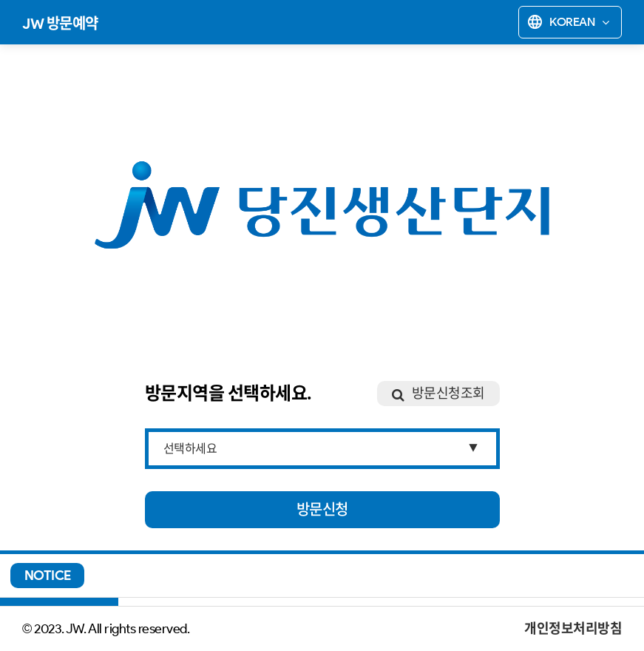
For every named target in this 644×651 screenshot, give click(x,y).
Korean (568, 22)
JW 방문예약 (60, 24)
